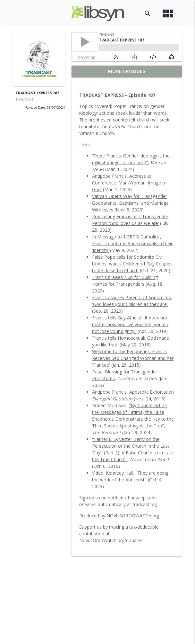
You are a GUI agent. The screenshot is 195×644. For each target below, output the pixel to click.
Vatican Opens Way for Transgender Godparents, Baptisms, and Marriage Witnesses (130, 203)
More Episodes (127, 71)
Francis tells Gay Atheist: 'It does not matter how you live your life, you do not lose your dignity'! (130, 324)
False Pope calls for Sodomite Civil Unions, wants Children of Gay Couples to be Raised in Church (132, 264)
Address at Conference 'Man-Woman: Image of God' (129, 183)
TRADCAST (25, 99)
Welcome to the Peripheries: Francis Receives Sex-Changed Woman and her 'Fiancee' (133, 358)
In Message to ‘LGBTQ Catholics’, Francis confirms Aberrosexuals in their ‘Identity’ (132, 243)
